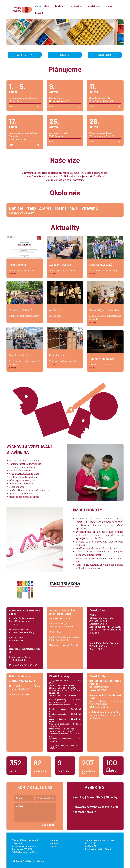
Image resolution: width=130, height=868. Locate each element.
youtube (53, 846)
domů (38, 6)
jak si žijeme (94, 6)
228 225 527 (30, 681)
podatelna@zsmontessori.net (99, 840)
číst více (12, 274)
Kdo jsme (105, 55)
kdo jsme (60, 6)
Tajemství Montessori (102, 359)
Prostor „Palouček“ (21, 310)
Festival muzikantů (101, 265)
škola (47, 6)
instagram (54, 840)
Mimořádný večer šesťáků (105, 310)
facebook (53, 843)
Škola (65, 55)
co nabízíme (76, 6)
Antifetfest (56, 310)
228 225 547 (24, 689)
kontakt (39, 13)
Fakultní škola (17, 265)
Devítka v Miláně (19, 355)
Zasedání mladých (60, 265)
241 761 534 (23, 694)
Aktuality (25, 55)
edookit (109, 6)
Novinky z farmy (59, 355)
